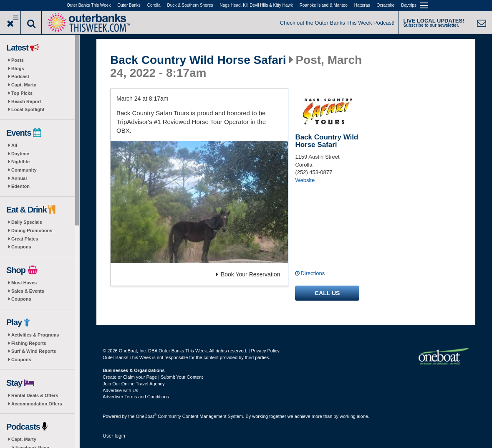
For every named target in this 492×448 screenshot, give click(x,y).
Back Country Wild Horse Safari (198, 60)
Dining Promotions (32, 230)
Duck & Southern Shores (190, 5)
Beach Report (26, 101)
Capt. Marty (24, 85)
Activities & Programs (35, 335)
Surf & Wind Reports (34, 351)
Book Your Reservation (248, 274)
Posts (18, 60)
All (14, 145)
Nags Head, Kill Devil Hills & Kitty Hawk (256, 5)
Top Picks (22, 93)
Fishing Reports (29, 343)
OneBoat (146, 416)
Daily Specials (27, 222)
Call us (327, 293)
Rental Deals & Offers (35, 395)
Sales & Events (28, 291)
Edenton (20, 186)
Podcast (20, 76)
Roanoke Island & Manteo (324, 5)
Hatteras (362, 5)
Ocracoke (386, 5)
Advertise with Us (120, 390)
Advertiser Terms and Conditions (136, 397)
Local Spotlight (28, 109)
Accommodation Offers (37, 404)
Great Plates (25, 239)
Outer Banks (129, 5)
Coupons (21, 247)
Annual (19, 178)
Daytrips (409, 5)
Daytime (20, 154)
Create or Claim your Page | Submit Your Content (153, 377)
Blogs (18, 68)
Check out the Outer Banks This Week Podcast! (337, 23)
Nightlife (20, 162)
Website (305, 180)
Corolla (154, 5)
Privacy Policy (265, 351)
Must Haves (24, 283)
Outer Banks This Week (89, 5)
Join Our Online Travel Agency (134, 384)
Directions (313, 273)
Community (24, 170)
